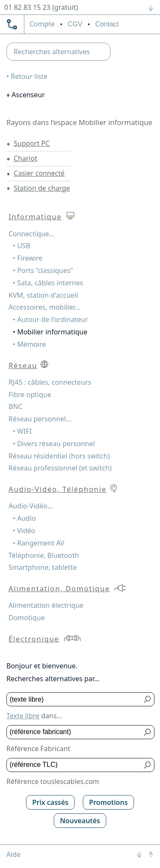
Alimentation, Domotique (59, 588)
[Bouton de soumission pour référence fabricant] (148, 732)
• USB (22, 246)
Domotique (27, 618)
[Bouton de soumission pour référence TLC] (148, 765)
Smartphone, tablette (43, 567)
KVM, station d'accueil (43, 295)
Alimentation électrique (46, 605)
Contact (107, 24)
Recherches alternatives (52, 52)
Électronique (34, 639)
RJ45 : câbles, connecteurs (50, 382)
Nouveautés (80, 821)
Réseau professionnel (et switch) (60, 468)
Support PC (32, 143)
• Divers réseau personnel (54, 444)
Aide (13, 854)
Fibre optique (30, 395)
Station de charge (42, 188)
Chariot (25, 158)
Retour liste (29, 76)
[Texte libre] (74, 699)
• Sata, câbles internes (48, 283)
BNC (16, 406)
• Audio (24, 518)
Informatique (35, 216)
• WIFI (22, 431)
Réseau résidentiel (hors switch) (59, 456)
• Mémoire (29, 344)
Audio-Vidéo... (31, 506)
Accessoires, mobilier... (44, 307)
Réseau (23, 365)
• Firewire (28, 258)
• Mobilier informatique (50, 332)
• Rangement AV (39, 543)
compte (42, 24)
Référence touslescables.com (53, 781)
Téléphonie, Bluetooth (44, 555)
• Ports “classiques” (43, 270)
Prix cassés (51, 802)
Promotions (109, 802)
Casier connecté (39, 173)
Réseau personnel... (40, 419)
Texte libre (23, 716)
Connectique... (32, 234)
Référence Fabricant (38, 749)
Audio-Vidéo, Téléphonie (58, 489)
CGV (75, 24)
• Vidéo (24, 531)
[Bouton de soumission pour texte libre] (148, 699)
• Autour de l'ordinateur (50, 319)
